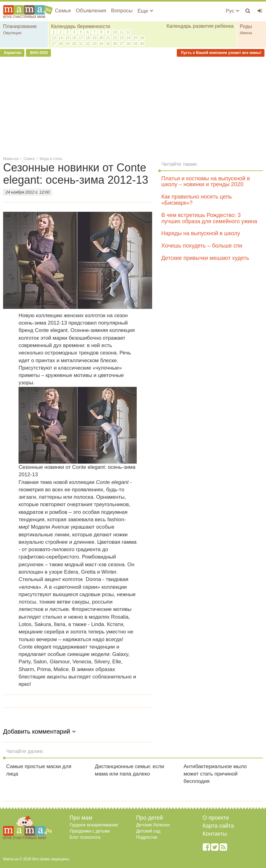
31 (81, 44)
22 (115, 38)
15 (67, 38)
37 (121, 44)
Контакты (215, 834)
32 (87, 44)
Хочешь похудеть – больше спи (202, 246)
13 (54, 38)
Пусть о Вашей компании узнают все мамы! (221, 53)
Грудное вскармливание (94, 825)
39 (135, 44)
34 (101, 44)
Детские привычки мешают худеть (205, 258)
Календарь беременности (81, 26)
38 (128, 44)
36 (115, 44)
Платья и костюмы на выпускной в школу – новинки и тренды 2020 (206, 182)
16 (74, 38)
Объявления (91, 11)
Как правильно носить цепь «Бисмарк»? (197, 200)
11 (121, 32)
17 (81, 38)
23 (121, 38)
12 (128, 32)
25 (135, 38)
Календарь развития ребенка (200, 26)
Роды (246, 26)
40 (142, 44)
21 (108, 38)
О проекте (216, 818)
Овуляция (12, 33)
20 (101, 38)
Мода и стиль (51, 159)
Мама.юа (11, 159)
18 (87, 38)
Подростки (147, 837)
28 (60, 44)
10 (115, 32)
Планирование (20, 26)
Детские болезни (153, 825)
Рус (232, 11)
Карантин (12, 53)
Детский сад (148, 831)
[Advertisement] (133, 106)
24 (128, 38)
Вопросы (122, 11)
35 (108, 44)
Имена (246, 33)
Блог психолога (85, 837)
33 (94, 44)
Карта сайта (218, 826)
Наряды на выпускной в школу (201, 233)
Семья (63, 11)
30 (74, 44)
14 (60, 38)
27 (54, 44)
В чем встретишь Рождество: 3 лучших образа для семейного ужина (209, 218)
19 (94, 38)
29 (67, 44)
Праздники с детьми (90, 831)
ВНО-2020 (38, 53)
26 (142, 38)
